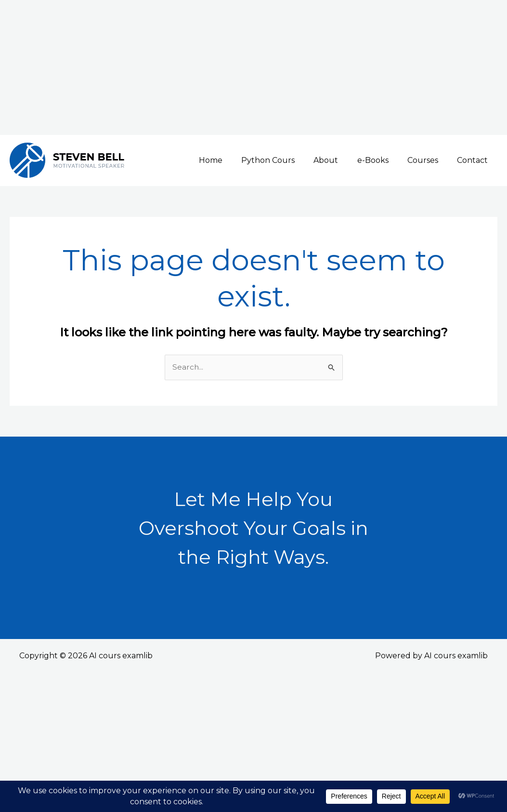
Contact (474, 160)
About (338, 160)
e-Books (382, 160)
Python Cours (284, 160)
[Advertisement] (253, 67)
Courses (428, 160)
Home (230, 160)
